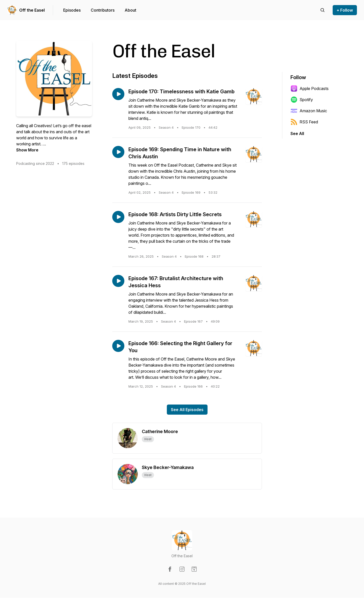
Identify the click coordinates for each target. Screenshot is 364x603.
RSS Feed (304, 122)
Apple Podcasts (310, 88)
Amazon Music (309, 111)
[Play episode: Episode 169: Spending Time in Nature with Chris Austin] (118, 152)
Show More (27, 150)
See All (297, 133)
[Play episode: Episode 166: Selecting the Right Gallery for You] (118, 346)
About (130, 10)
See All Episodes (187, 410)
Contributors (103, 10)
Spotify (302, 100)
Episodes (72, 10)
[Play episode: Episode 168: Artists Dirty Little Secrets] (118, 217)
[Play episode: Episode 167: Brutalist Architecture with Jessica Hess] (118, 281)
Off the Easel (32, 10)
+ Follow (345, 10)
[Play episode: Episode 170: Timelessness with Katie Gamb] (118, 94)
